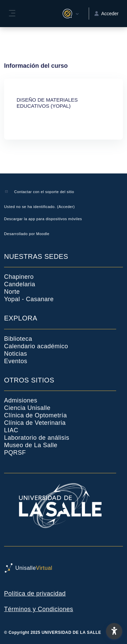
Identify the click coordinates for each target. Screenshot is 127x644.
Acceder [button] (107, 14)
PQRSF (15, 453)
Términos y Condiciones (39, 609)
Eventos (16, 361)
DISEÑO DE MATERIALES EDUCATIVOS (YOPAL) (47, 103)
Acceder (66, 207)
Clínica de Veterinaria (35, 423)
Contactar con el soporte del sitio (44, 192)
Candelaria (20, 284)
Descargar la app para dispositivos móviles (43, 219)
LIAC (11, 430)
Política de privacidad (35, 594)
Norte (12, 292)
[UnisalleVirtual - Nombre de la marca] (63, 568)
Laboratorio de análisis (37, 438)
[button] (70, 14)
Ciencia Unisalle (27, 408)
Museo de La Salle (31, 445)
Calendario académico (36, 346)
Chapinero (19, 277)
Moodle (43, 234)
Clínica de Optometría (36, 415)
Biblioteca (18, 339)
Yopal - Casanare (29, 299)
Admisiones (21, 400)
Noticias (16, 354)
